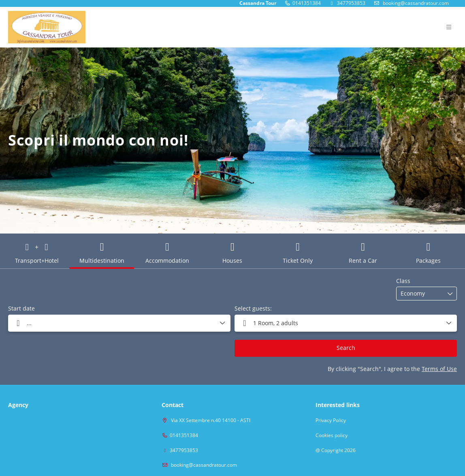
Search (346, 348)
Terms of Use (439, 369)
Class (403, 281)
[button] (346, 323)
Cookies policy (332, 435)
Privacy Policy (331, 420)
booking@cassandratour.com (203, 465)
